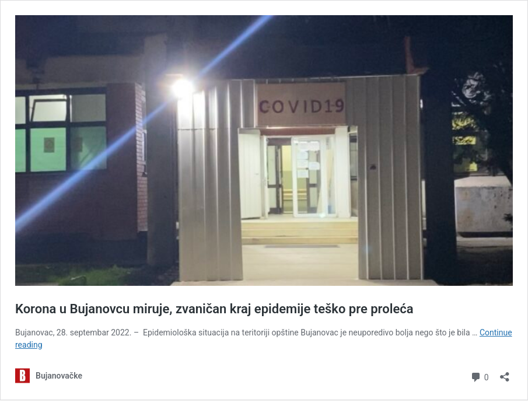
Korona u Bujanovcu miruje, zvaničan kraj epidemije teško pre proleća (214, 309)
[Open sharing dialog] (505, 373)
